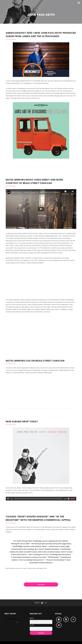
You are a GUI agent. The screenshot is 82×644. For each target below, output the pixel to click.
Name (32, 618)
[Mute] (69, 499)
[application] (41, 499)
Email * (32, 625)
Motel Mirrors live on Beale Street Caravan (35, 361)
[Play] (8, 499)
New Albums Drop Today (22, 422)
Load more (41, 584)
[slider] (38, 499)
